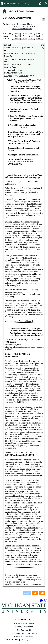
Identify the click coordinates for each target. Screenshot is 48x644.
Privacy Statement (24, 627)
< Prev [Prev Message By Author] (24, 39)
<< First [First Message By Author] (16, 39)
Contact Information (24, 623)
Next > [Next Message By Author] (31, 39)
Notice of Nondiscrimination (24, 637)
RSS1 (35, 593)
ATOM (27, 593)
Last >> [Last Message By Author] (39, 39)
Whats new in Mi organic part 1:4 (19, 48)
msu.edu (34, 634)
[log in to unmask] (26, 53)
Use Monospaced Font (22, 24)
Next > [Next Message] (31, 34)
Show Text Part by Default (24, 26)
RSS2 (42, 593)
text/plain (8, 76)
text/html (24, 76)
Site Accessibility (25, 630)
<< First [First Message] (16, 34)
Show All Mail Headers (22, 29)
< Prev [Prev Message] (24, 34)
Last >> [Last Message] (39, 34)
